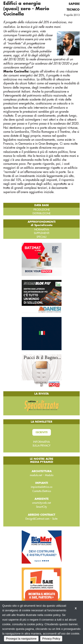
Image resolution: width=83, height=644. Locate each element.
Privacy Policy (51, 639)
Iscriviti (42, 432)
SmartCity (41, 507)
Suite (55, 519)
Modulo (49, 475)
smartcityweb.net (41, 503)
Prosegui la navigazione (21, 639)
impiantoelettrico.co (41, 487)
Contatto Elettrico (42, 491)
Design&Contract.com (37, 519)
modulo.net (36, 475)
